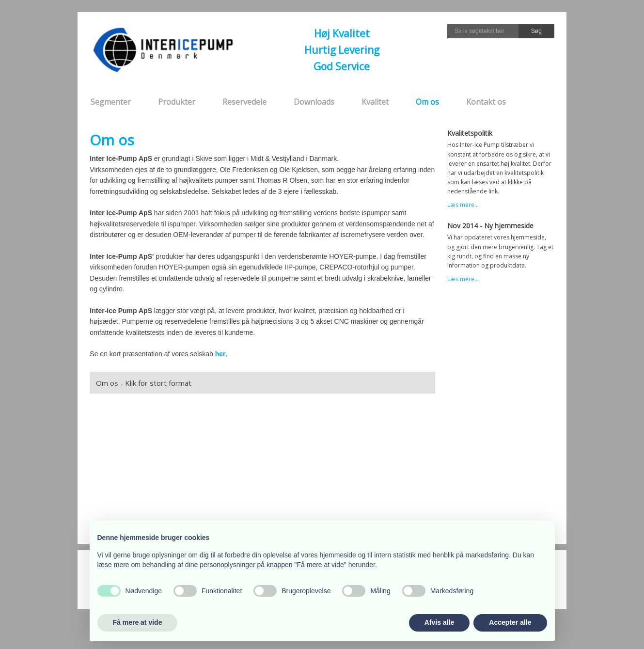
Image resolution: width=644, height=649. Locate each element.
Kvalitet (375, 102)
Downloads (314, 102)
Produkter (177, 102)
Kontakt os (486, 102)
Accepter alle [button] (510, 622)
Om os (427, 102)
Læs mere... (463, 205)
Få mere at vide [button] (138, 622)
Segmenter (111, 102)
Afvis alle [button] (439, 622)
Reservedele (244, 102)
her (220, 354)
